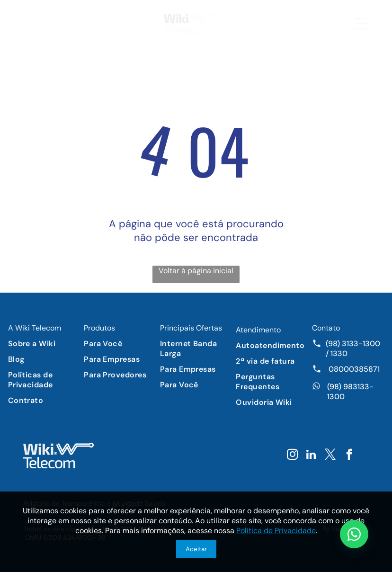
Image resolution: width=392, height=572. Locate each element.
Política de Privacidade (276, 531)
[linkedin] (311, 456)
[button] (361, 24)
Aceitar (196, 549)
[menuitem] (44, 344)
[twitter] (330, 456)
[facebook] (349, 456)
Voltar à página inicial (196, 271)
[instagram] (292, 456)
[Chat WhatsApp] (354, 534)
